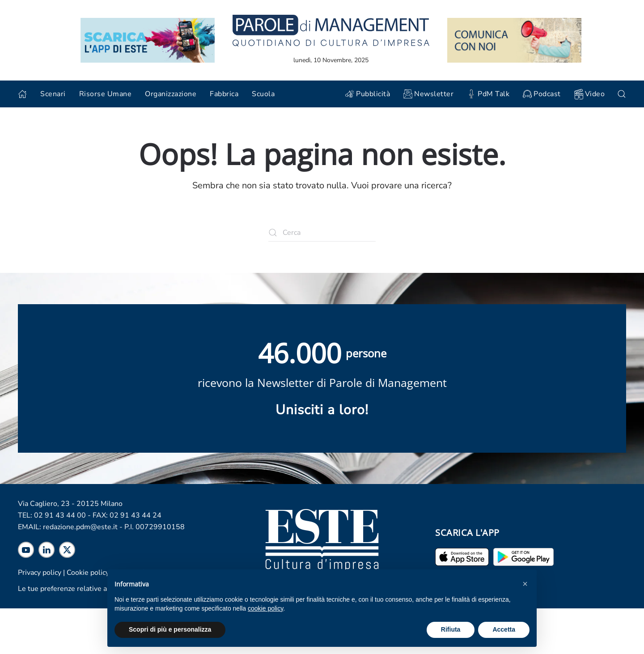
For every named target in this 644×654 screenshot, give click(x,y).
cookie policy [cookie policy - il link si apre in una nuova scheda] (265, 608)
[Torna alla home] (331, 30)
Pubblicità (368, 94)
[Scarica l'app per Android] (523, 556)
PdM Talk (488, 94)
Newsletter (428, 94)
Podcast (542, 94)
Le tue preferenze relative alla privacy (78, 589)
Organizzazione (171, 94)
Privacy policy (40, 573)
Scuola (263, 94)
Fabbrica (224, 94)
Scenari (53, 94)
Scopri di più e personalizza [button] (170, 629)
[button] (525, 584)
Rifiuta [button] (451, 629)
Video (590, 94)
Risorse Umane (106, 94)
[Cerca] (322, 233)
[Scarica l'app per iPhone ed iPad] (462, 556)
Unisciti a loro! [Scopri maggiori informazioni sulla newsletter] (322, 410)
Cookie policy (88, 573)
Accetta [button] (504, 629)
